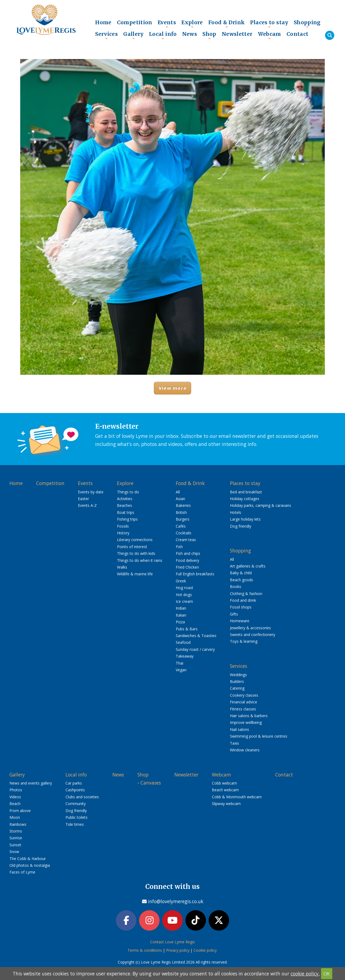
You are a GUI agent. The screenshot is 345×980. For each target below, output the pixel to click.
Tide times (75, 824)
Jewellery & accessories (250, 628)
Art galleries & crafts (248, 566)
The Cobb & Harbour (28, 859)
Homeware (240, 621)
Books (236, 587)
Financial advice (244, 702)
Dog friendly (241, 526)
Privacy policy (178, 951)
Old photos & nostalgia (30, 865)
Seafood (183, 642)
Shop (209, 35)
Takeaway (185, 656)
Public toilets (77, 817)
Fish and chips (188, 553)
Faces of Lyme (22, 872)
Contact (298, 34)
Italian (181, 615)
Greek (181, 581)
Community (76, 804)
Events (167, 24)
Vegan (181, 670)
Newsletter (237, 34)
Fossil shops (241, 607)
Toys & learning (244, 641)
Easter (83, 499)
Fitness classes (243, 709)
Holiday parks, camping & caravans (261, 505)
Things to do (128, 492)
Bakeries (183, 505)
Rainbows (18, 824)
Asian (180, 499)
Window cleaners (245, 750)
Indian (181, 608)
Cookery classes (244, 695)
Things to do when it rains (140, 560)
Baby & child (241, 573)
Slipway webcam (226, 804)
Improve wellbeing (246, 722)
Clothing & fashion (246, 594)
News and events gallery (31, 783)
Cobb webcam (224, 783)
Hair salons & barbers (249, 716)
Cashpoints (75, 790)
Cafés (181, 526)
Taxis (234, 743)
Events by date (91, 492)
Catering (237, 688)
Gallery (133, 35)
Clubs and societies (82, 797)
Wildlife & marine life (135, 574)
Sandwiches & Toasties (196, 636)
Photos (16, 790)
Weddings (238, 675)
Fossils (123, 526)
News (190, 34)
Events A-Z (87, 505)
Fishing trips (127, 519)
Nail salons (239, 729)
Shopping (307, 24)
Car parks (74, 783)
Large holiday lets (245, 519)
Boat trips (126, 512)
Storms (16, 831)
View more (172, 388)
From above (20, 811)
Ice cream (184, 601)
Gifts (234, 614)
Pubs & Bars (187, 629)
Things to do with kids (136, 553)
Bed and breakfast (246, 492)
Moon (15, 817)
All (178, 492)
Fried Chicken (187, 567)
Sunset (15, 845)
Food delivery (187, 560)
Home (103, 22)
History (123, 533)
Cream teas (186, 540)
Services (106, 35)
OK (327, 974)
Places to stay (269, 24)
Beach (15, 804)
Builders (237, 681)
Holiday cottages (245, 499)
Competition (135, 22)
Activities (125, 499)
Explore (192, 24)
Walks (122, 567)
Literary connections (135, 540)
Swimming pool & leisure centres (259, 736)
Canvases (151, 783)
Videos (15, 797)
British (181, 512)
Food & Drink (227, 24)
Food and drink (243, 600)
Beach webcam (225, 790)
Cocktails (184, 533)
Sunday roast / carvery (195, 649)
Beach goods (241, 580)
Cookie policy (205, 951)
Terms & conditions (145, 951)
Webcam (270, 35)
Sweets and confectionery (253, 635)
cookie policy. (305, 974)
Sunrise (16, 838)
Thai (180, 663)
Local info (163, 35)
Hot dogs (184, 595)
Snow (14, 852)
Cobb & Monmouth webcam (237, 797)
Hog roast (184, 588)
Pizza (180, 622)
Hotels (236, 512)
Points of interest (132, 547)
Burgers (183, 519)
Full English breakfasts (195, 574)
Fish (179, 547)
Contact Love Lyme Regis (172, 943)
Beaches (125, 505)
